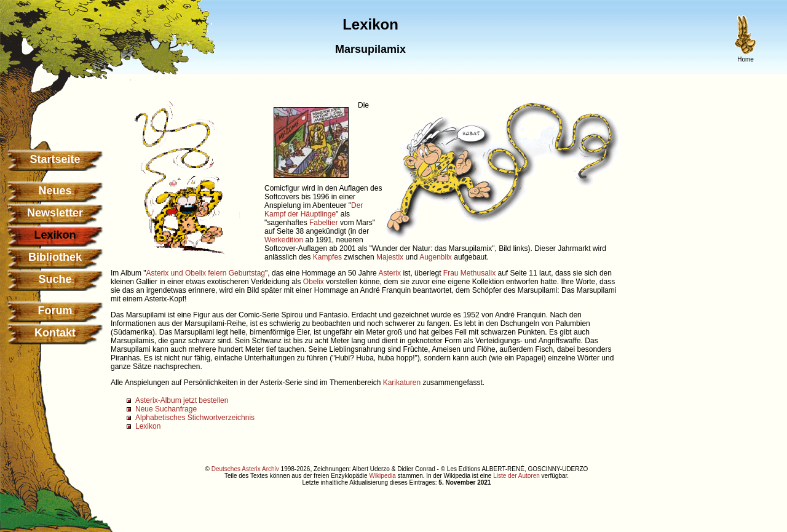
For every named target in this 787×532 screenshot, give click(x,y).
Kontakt (55, 333)
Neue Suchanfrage (166, 409)
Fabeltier (324, 223)
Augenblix (436, 257)
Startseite (55, 159)
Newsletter (55, 213)
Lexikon (148, 426)
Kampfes (327, 257)
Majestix (390, 257)
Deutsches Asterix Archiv (245, 469)
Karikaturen (402, 383)
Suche (55, 279)
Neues (55, 191)
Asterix (390, 273)
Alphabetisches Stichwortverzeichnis (195, 418)
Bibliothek (55, 257)
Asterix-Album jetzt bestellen (182, 400)
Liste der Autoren (516, 476)
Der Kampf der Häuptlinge (314, 210)
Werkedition (284, 240)
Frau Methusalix (469, 273)
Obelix (314, 282)
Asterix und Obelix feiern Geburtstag (206, 273)
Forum (55, 311)
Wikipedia (382, 476)
